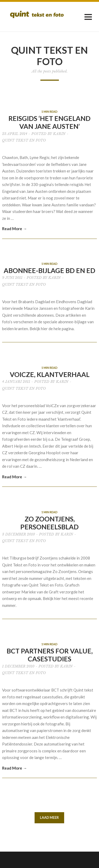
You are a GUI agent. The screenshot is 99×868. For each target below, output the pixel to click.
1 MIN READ (49, 112)
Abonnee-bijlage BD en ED (49, 270)
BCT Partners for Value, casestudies (50, 655)
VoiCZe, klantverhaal (50, 374)
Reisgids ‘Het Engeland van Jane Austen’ (49, 122)
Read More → (15, 229)
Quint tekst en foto (24, 140)
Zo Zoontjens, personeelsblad (49, 523)
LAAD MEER (49, 817)
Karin (59, 134)
